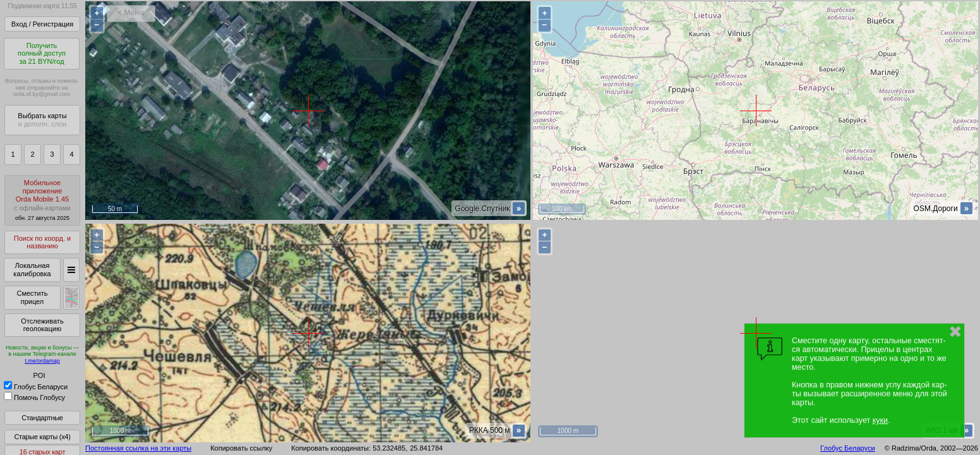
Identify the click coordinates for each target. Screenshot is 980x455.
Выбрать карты (42, 120)
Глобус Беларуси (36, 387)
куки (880, 420)
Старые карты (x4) (42, 437)
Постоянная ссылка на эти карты (138, 448)
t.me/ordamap (42, 361)
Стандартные (42, 418)
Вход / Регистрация (42, 24)
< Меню (131, 13)
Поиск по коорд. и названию (42, 242)
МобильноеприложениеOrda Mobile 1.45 (42, 200)
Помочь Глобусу (34, 397)
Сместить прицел (32, 297)
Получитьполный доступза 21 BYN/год (42, 53)
